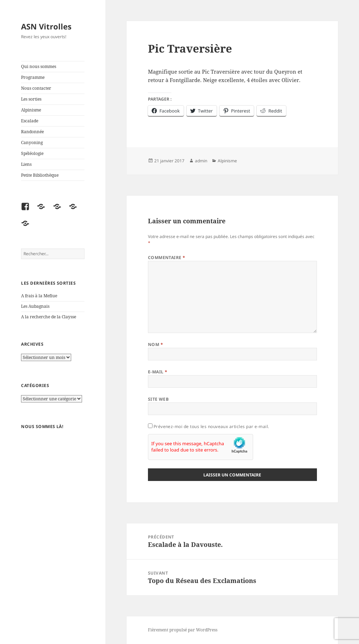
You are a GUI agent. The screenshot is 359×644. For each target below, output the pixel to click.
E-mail (158, 372)
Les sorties (31, 99)
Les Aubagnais (35, 306)
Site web (158, 399)
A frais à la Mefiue (39, 296)
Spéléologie (32, 153)
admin (201, 161)
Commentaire (167, 257)
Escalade (30, 121)
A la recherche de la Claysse (49, 317)
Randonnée (32, 132)
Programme (33, 77)
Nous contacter (36, 88)
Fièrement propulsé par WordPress (183, 630)
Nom (155, 344)
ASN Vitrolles (46, 26)
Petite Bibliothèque (40, 175)
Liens (26, 164)
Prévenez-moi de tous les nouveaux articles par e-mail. (211, 426)
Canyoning (32, 143)
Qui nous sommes (39, 66)
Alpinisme (31, 110)
